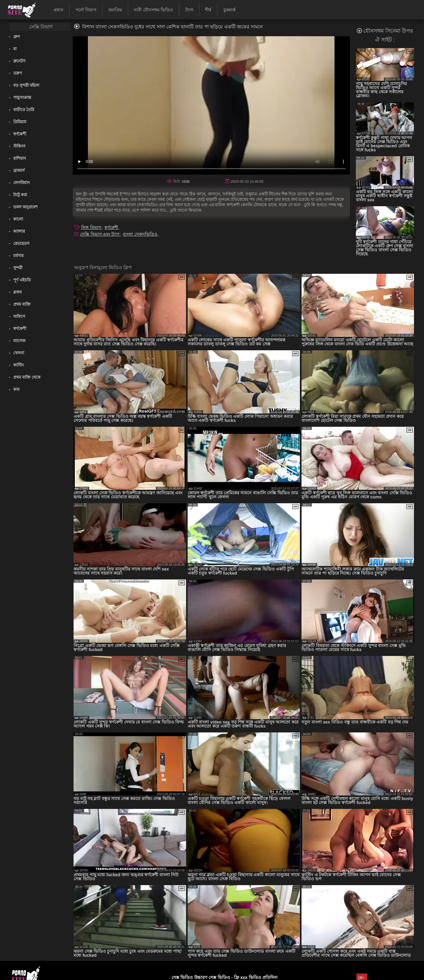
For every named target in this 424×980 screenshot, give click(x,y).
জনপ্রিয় (115, 10)
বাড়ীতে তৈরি (24, 110)
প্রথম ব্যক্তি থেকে (27, 377)
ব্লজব (17, 292)
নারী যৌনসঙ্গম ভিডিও (153, 10)
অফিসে (19, 316)
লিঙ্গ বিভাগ (92, 227)
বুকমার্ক (229, 10)
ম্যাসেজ (19, 341)
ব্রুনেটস (19, 61)
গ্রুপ (16, 37)
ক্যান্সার (19, 231)
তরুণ (18, 73)
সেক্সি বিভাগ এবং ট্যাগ (100, 234)
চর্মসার (18, 256)
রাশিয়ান (20, 158)
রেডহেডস (21, 243)
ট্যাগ (189, 10)
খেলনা (19, 353)
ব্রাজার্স (19, 170)
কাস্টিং (19, 365)
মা (15, 49)
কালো (18, 219)
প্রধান (58, 10)
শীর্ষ (208, 10)
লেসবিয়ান (21, 183)
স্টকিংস (19, 146)
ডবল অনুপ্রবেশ (25, 207)
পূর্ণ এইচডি (22, 280)
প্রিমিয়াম (20, 122)
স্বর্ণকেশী (20, 134)
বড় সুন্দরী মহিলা (26, 85)
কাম (16, 389)
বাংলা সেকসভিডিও (140, 234)
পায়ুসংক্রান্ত (22, 97)
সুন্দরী (18, 268)
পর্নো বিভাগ (86, 10)
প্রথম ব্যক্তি (22, 304)
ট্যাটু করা (20, 195)
